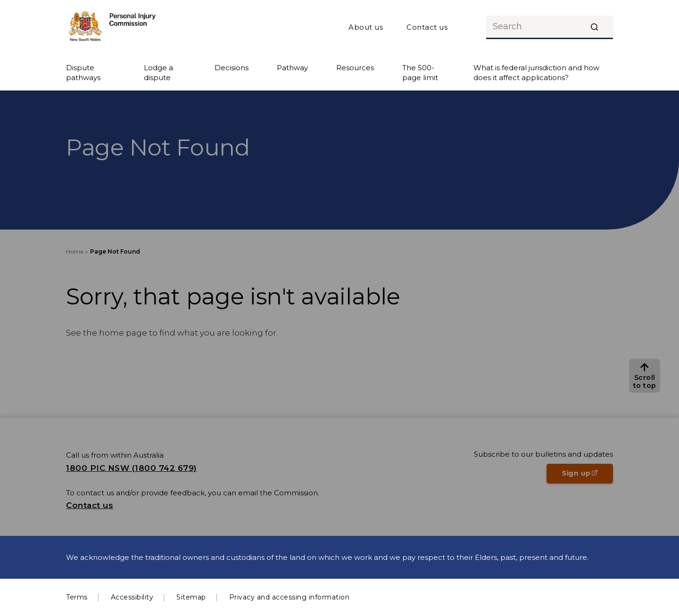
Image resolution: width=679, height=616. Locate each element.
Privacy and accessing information (290, 597)
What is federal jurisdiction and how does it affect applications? (536, 73)
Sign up (588, 476)
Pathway (292, 68)
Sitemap (191, 597)
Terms (77, 597)
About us (366, 27)
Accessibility (132, 597)
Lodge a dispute (158, 73)
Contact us (427, 27)
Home (75, 251)
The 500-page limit (420, 73)
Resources (355, 68)
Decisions (232, 68)
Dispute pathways (83, 73)
